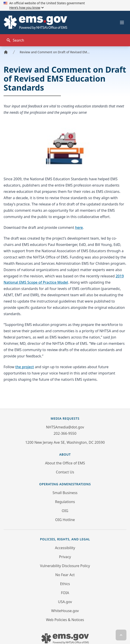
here (79, 227)
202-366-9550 (65, 433)
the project (25, 367)
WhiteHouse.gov (65, 611)
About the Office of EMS (65, 463)
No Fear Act (65, 575)
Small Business (65, 493)
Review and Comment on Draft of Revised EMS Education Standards (55, 52)
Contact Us (65, 472)
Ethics (65, 584)
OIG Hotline (65, 520)
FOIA (65, 593)
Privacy (65, 557)
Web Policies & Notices (65, 620)
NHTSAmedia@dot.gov (65, 427)
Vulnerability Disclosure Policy (65, 566)
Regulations (65, 502)
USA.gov (65, 602)
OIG (65, 511)
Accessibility (65, 548)
